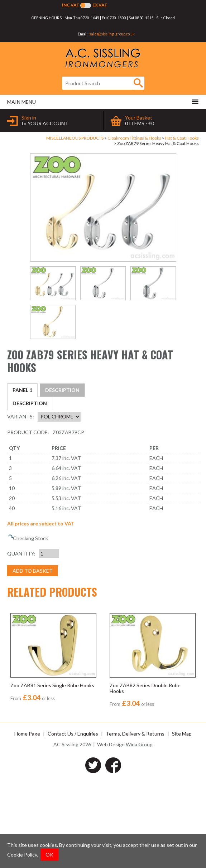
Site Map (182, 821)
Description (30, 390)
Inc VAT (71, 5)
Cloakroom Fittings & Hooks (134, 138)
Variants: (21, 504)
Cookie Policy (22, 855)
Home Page (27, 821)
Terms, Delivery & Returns (135, 821)
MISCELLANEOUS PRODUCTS (75, 138)
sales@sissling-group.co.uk (112, 34)
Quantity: (21, 641)
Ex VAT (100, 5)
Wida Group (139, 832)
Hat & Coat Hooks (182, 138)
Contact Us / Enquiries (73, 821)
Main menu (103, 102)
